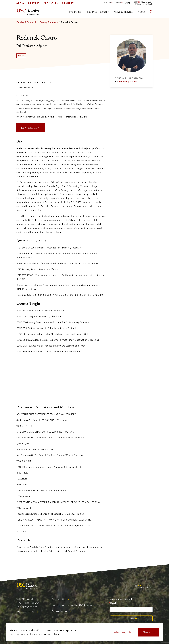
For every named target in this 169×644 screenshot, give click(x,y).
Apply (20, 3)
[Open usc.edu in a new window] (143, 3)
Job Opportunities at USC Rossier (72, 605)
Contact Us (58, 599)
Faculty (21, 56)
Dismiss (147, 632)
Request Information (43, 3)
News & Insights (123, 12)
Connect (68, 3)
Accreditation (60, 611)
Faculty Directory (49, 22)
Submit (131, 618)
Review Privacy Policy (123, 632)
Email (113, 603)
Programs (75, 12)
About (142, 12)
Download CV (29, 128)
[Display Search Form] (151, 12)
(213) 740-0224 (25, 612)
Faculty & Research (97, 12)
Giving (127, 3)
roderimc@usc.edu (128, 82)
